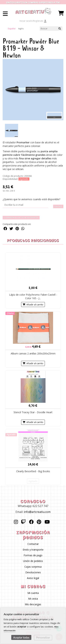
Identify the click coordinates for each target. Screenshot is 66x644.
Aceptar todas (21, 637)
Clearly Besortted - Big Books (33, 471)
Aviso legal (33, 578)
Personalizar (43, 638)
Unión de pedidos (33, 561)
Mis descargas (33, 604)
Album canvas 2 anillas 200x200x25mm (33, 353)
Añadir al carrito (33, 305)
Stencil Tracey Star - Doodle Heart (33, 412)
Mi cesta (33, 599)
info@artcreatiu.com (37, 512)
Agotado (33, 481)
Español (12, 29)
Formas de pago (33, 555)
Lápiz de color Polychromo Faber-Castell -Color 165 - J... (33, 296)
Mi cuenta (33, 593)
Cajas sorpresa (33, 567)
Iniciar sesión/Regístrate (33, 21)
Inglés (21, 29)
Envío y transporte (33, 550)
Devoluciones (33, 572)
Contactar (33, 544)
